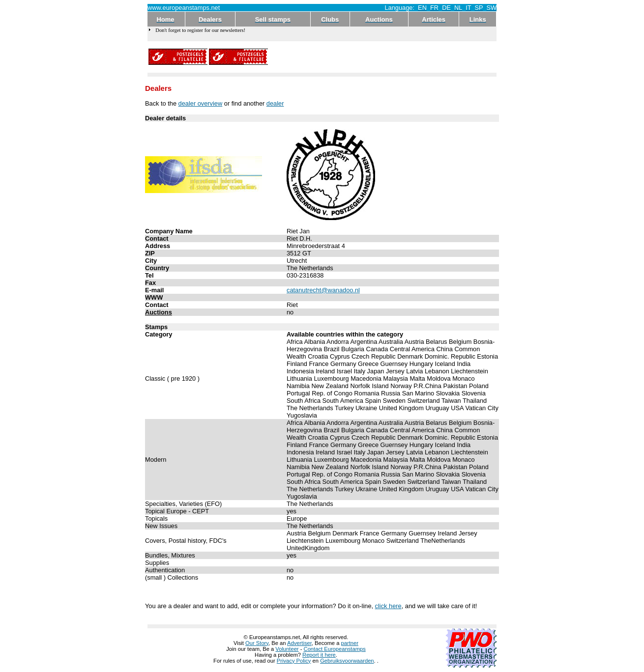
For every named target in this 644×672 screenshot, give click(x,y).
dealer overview (201, 103)
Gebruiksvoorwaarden (347, 661)
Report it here (319, 655)
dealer (275, 103)
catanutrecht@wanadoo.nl (323, 290)
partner (350, 643)
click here (388, 606)
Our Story (257, 643)
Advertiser (299, 643)
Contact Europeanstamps (335, 649)
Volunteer (287, 649)
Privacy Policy (294, 661)
